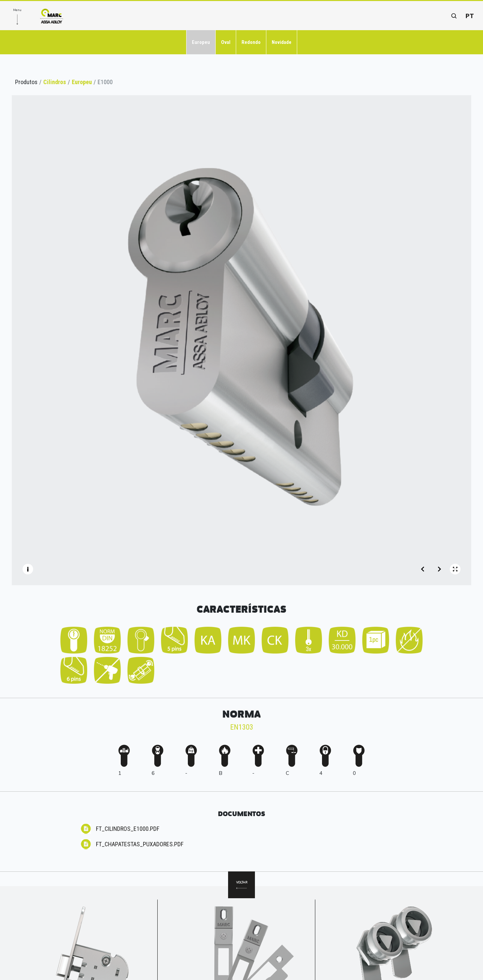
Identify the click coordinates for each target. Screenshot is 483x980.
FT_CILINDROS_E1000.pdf (128, 829)
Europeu (201, 42)
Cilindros (55, 82)
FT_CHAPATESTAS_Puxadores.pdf (140, 844)
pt (470, 16)
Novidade (282, 42)
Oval (226, 42)
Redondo (251, 42)
